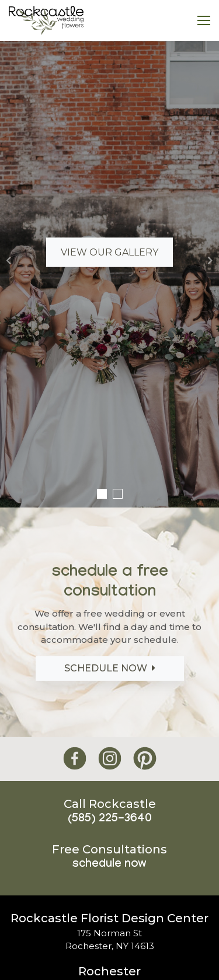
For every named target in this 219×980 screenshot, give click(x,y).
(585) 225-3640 (110, 820)
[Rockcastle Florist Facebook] (75, 759)
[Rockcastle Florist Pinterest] (145, 759)
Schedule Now (110, 668)
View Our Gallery (109, 252)
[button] (9, 260)
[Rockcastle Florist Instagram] (110, 759)
